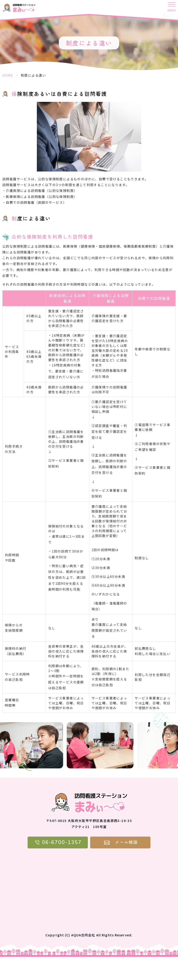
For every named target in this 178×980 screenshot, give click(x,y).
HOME (8, 75)
